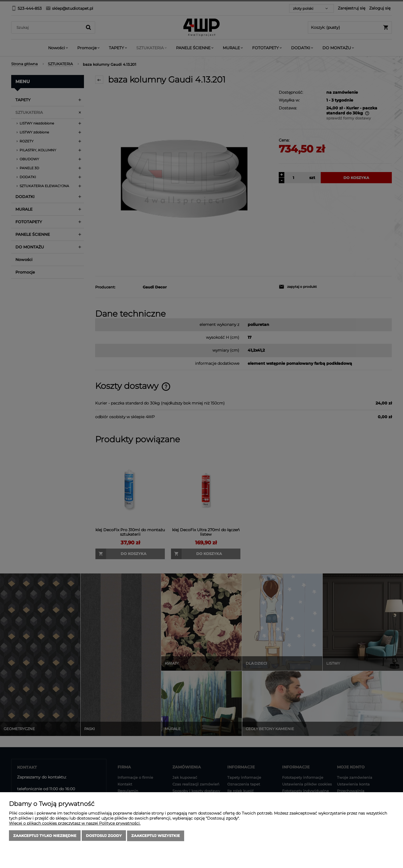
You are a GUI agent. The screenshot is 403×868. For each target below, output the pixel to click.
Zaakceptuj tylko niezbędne (45, 836)
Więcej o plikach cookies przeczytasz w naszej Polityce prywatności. (75, 824)
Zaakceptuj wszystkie (156, 836)
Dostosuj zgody (104, 836)
